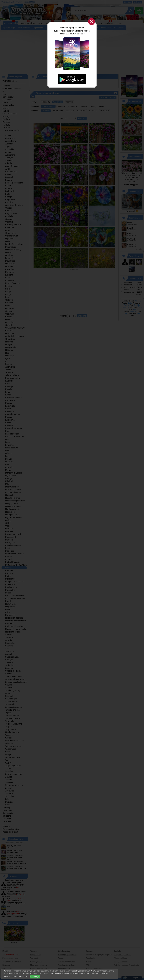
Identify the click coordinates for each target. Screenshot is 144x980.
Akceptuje (35, 976)
